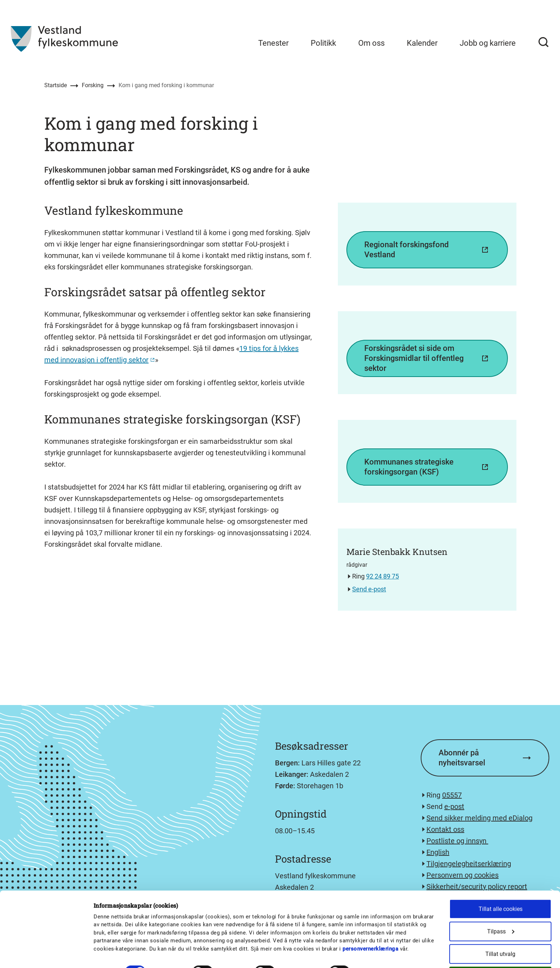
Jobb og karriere (488, 43)
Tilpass (501, 905)
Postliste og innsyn (457, 841)
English (438, 852)
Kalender (422, 43)
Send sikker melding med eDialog (479, 818)
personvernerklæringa (370, 922)
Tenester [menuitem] (273, 43)
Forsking (93, 85)
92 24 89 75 (382, 576)
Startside (56, 85)
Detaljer (372, 945)
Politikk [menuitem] (323, 43)
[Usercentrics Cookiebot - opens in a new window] (46, 954)
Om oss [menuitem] (371, 43)
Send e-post (369, 589)
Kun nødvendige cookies (500, 950)
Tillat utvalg (500, 927)
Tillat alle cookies (501, 882)
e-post (454, 806)
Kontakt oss (445, 829)
